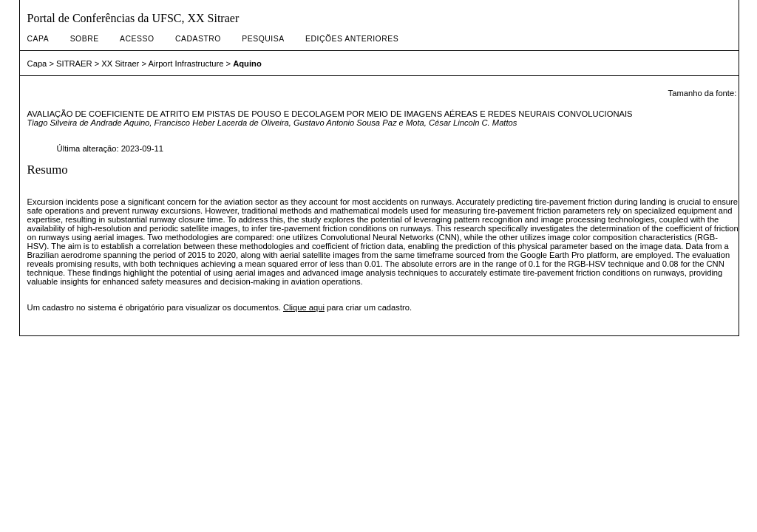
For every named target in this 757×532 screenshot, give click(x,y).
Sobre (85, 39)
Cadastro (198, 39)
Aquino (247, 64)
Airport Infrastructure (186, 64)
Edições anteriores (352, 39)
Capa (38, 39)
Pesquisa (263, 39)
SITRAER (74, 64)
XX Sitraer (120, 64)
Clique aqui (304, 307)
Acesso (137, 39)
